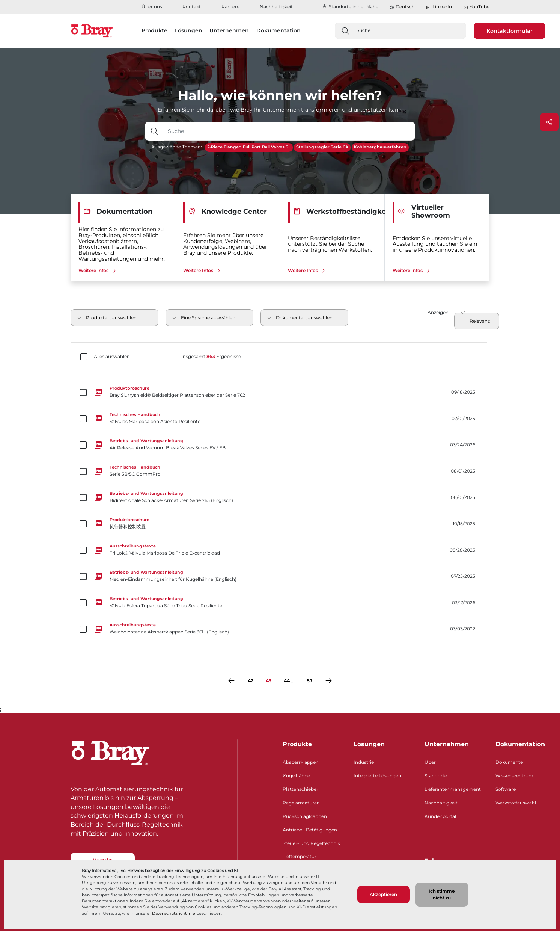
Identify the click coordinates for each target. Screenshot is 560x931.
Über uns (152, 7)
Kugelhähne (296, 776)
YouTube (476, 7)
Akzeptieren (383, 894)
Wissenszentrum (514, 776)
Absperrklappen (301, 762)
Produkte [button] (154, 30)
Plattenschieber (300, 789)
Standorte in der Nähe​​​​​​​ (350, 7)
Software (506, 789)
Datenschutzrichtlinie (174, 913)
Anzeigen (438, 312)
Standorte (436, 776)
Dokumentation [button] (278, 30)
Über (430, 762)
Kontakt (192, 7)
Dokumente (509, 762)
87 (309, 681)
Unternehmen (447, 744)
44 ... (289, 681)
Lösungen (369, 744)
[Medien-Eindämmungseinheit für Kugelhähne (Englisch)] (280, 576)
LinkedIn (439, 7)
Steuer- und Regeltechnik (311, 843)
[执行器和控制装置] (280, 524)
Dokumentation (520, 744)
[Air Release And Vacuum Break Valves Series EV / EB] (280, 445)
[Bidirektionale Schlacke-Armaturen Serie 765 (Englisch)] (280, 497)
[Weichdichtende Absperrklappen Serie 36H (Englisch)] (280, 629)
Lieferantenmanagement (453, 789)
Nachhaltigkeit (276, 7)
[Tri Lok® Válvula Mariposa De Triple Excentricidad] (280, 550)
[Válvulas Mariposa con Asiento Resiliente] (280, 419)
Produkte (297, 744)
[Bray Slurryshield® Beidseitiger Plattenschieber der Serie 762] (280, 392)
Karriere (230, 7)
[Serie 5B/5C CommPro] (280, 471)
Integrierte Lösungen (377, 776)
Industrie (364, 762)
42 (251, 681)
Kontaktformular (510, 31)
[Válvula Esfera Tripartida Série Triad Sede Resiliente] (280, 603)
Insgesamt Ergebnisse (211, 357)
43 (269, 681)
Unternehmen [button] (229, 30)
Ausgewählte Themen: (177, 147)
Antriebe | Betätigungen (310, 830)
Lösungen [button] (189, 30)
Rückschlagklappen (305, 816)
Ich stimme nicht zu (442, 894)
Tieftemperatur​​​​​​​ (300, 856)
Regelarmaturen (301, 803)
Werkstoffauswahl (516, 803)
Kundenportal (440, 816)
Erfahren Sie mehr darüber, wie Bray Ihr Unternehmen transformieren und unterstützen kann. (280, 110)
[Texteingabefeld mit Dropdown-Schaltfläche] (289, 131)
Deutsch (405, 7)
